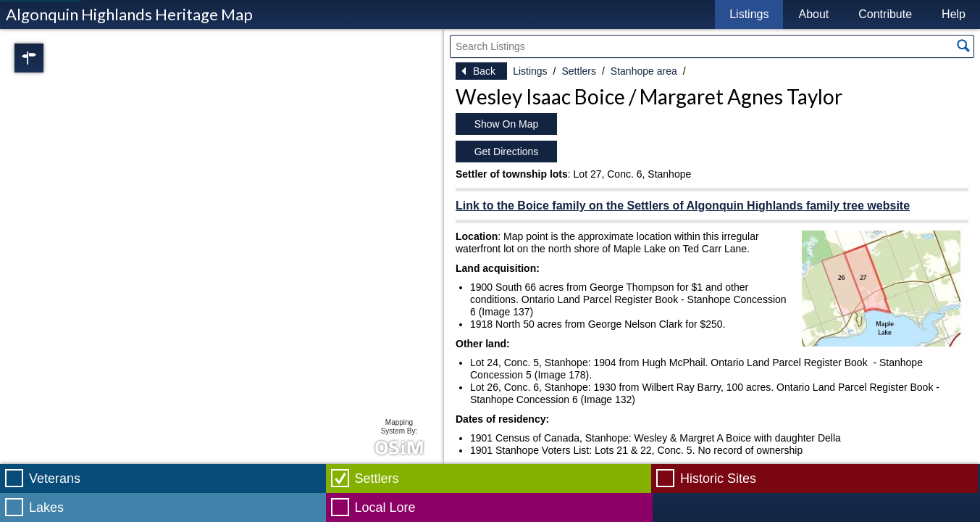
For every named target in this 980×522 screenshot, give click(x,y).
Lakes (46, 507)
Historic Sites (718, 478)
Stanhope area (644, 71)
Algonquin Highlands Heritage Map (129, 14)
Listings (749, 14)
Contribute (885, 14)
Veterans (55, 478)
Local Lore (385, 507)
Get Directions (507, 152)
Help (954, 14)
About (813, 14)
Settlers (578, 71)
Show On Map (507, 124)
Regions (49, 58)
